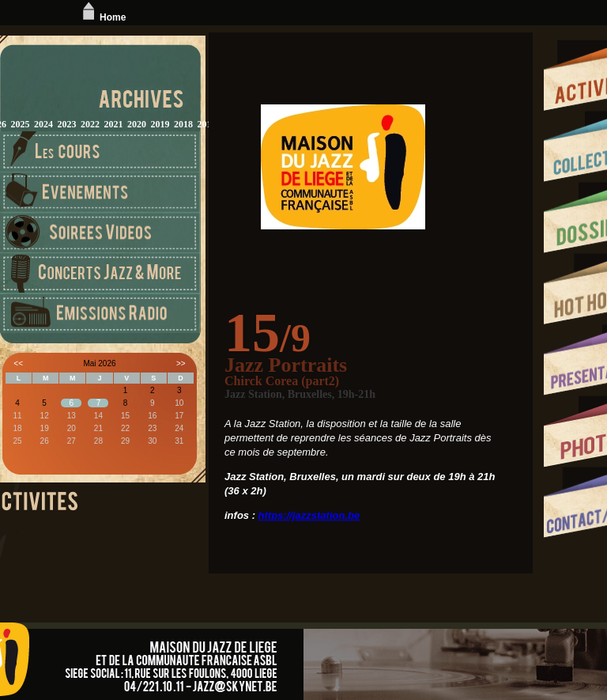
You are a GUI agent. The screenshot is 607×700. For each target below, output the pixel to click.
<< (18, 363)
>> (181, 363)
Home (102, 17)
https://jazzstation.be (309, 515)
